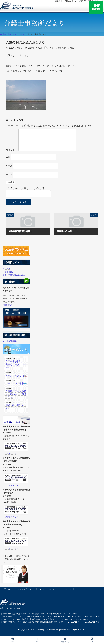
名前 (8, 157)
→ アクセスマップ (10, 454)
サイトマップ (66, 589)
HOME (13, 640)
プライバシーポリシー (48, 589)
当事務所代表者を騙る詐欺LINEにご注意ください (16, 394)
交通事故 (6, 269)
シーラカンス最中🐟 (16, 384)
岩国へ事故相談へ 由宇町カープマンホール (16, 365)
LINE (38, 640)
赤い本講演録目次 (10, 341)
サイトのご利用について (25, 589)
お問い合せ (7, 589)
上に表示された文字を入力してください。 (28, 188)
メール (9, 166)
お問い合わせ (65, 640)
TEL (92, 640)
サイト (9, 175)
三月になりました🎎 (16, 376)
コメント (12, 150)
